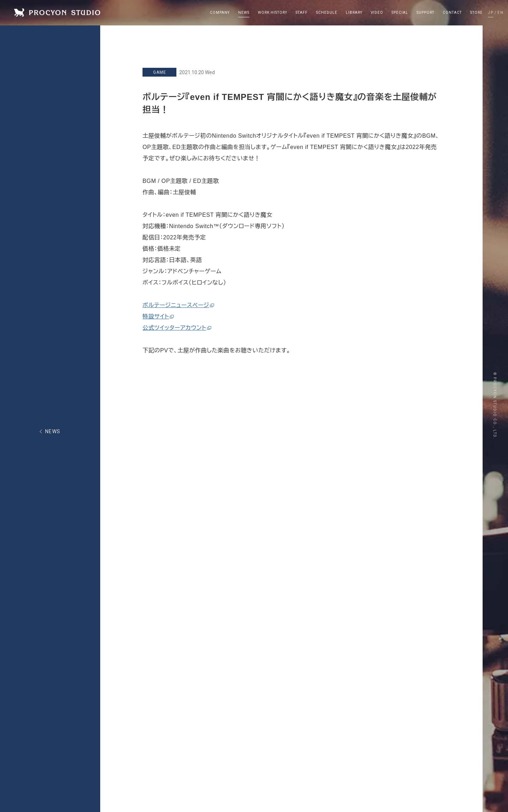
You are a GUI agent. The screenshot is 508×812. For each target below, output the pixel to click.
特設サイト (158, 317)
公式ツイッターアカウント (177, 328)
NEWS (53, 431)
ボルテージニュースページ (178, 305)
